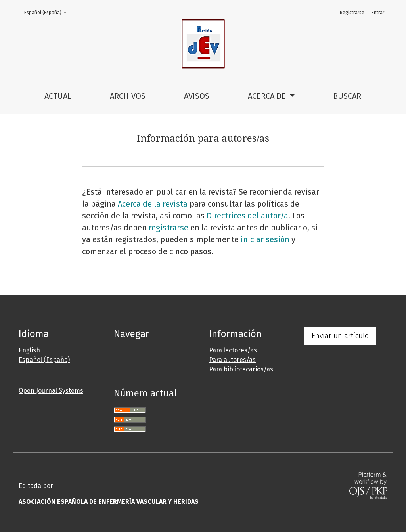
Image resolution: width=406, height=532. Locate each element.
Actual (58, 96)
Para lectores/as (233, 350)
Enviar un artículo (340, 336)
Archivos (128, 96)
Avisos (197, 96)
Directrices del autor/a (247, 216)
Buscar (347, 96)
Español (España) (48, 12)
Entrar (378, 13)
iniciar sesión (265, 239)
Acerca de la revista (153, 204)
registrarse (169, 228)
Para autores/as (232, 360)
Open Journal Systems (51, 391)
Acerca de (268, 96)
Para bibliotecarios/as (241, 369)
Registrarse (352, 13)
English (29, 350)
